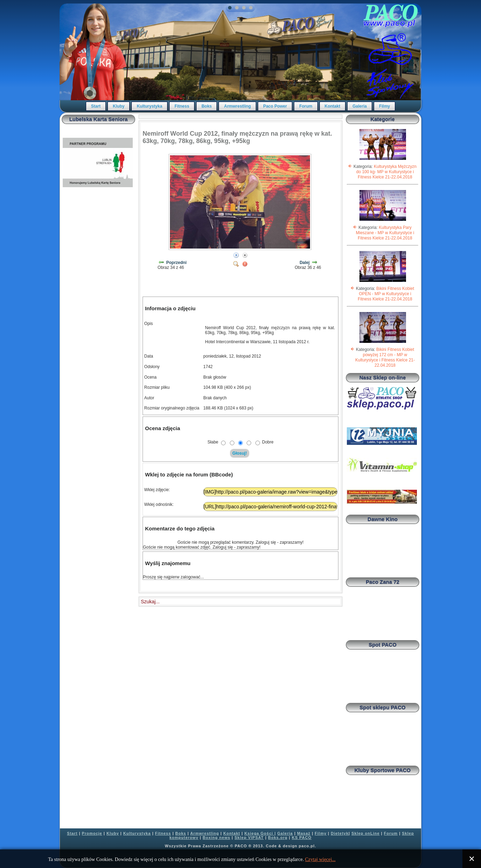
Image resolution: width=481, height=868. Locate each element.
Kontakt (333, 106)
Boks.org (278, 838)
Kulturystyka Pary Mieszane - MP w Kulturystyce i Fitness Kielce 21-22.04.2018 (385, 233)
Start (96, 106)
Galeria (360, 106)
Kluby (119, 106)
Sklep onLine (365, 833)
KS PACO (302, 838)
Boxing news (216, 838)
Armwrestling (237, 106)
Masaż (304, 833)
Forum (306, 106)
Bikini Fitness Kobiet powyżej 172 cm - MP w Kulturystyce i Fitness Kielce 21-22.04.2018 (385, 357)
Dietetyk (340, 833)
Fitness (182, 106)
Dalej (305, 263)
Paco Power (275, 106)
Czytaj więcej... (320, 859)
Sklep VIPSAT (249, 838)
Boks (207, 106)
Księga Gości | (260, 833)
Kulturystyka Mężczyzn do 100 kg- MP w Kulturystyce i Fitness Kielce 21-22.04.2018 (386, 172)
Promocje (92, 833)
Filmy (384, 106)
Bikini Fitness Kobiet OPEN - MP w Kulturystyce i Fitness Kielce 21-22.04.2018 (386, 294)
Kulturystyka (149, 106)
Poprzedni (177, 263)
